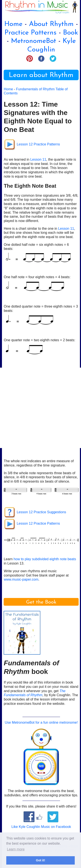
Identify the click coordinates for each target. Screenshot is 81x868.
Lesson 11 (38, 159)
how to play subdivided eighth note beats (45, 559)
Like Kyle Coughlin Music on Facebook (41, 827)
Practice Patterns (31, 33)
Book (71, 33)
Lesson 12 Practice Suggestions (41, 512)
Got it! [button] (40, 860)
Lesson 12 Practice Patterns (38, 144)
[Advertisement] (40, 408)
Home (13, 24)
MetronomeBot (34, 41)
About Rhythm (51, 24)
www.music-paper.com (21, 579)
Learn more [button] (16, 849)
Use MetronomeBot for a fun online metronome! (41, 722)
